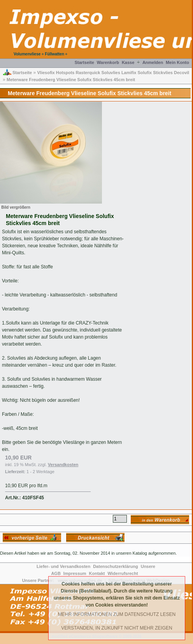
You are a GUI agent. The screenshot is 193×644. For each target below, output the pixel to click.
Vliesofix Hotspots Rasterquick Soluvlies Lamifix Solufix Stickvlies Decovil (113, 73)
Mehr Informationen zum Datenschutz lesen (117, 614)
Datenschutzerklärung (116, 566)
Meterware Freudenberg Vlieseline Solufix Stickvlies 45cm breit (71, 80)
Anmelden (153, 62)
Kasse (128, 62)
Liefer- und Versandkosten (63, 566)
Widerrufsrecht (123, 573)
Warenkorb (108, 62)
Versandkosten (63, 465)
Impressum (75, 573)
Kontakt (97, 573)
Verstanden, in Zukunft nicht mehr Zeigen (117, 628)
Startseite (84, 62)
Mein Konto (177, 62)
